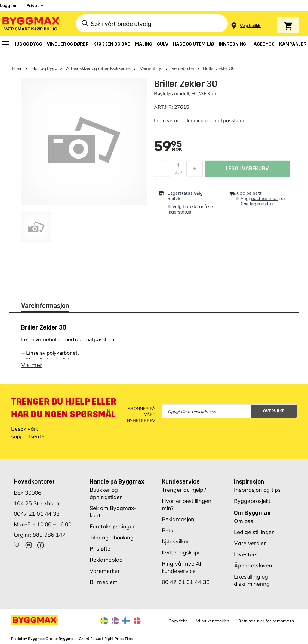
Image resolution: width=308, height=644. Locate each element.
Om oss (244, 521)
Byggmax (67, 639)
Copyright (178, 621)
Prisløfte (100, 549)
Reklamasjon (178, 519)
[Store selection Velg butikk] (250, 26)
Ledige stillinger (254, 532)
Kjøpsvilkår (176, 541)
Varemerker (105, 571)
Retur (169, 530)
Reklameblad (106, 560)
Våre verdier (250, 543)
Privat (33, 5)
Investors (246, 554)
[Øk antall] (195, 170)
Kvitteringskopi (181, 553)
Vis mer (32, 365)
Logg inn (9, 5)
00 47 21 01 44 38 (186, 582)
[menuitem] (5, 44)
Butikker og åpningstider (106, 493)
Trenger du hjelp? (184, 490)
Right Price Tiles (119, 639)
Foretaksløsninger (112, 526)
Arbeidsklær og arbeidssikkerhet (99, 68)
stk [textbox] (178, 173)
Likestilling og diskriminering (252, 580)
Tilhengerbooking (112, 538)
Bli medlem (104, 582)
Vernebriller (183, 68)
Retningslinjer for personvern (266, 621)
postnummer (265, 199)
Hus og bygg (45, 68)
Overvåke (274, 411)
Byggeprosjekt (252, 501)
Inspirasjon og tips (257, 490)
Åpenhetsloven (253, 565)
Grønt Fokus (90, 639)
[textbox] (168, 147)
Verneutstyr (151, 68)
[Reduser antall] (162, 170)
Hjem (17, 68)
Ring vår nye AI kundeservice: (182, 567)
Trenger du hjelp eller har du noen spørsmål (64, 408)
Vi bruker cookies (213, 621)
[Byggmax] (31, 24)
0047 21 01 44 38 (37, 514)
